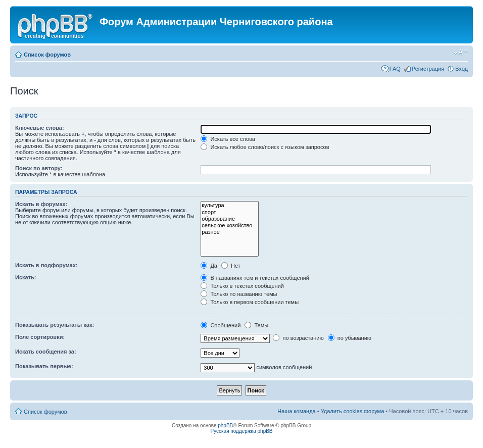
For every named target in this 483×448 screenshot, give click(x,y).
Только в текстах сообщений (242, 286)
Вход (462, 69)
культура (230, 205)
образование (230, 219)
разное (230, 232)
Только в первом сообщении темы (250, 302)
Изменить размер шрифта (461, 53)
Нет (231, 266)
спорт (230, 212)
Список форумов (47, 55)
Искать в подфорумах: (46, 265)
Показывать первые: (44, 366)
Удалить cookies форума (353, 411)
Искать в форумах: (41, 204)
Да (209, 266)
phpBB (225, 426)
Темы (256, 325)
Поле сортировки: (40, 337)
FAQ (395, 69)
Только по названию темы (239, 294)
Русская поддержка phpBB (241, 431)
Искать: (26, 277)
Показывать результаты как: (55, 325)
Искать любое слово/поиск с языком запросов (265, 147)
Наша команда (296, 411)
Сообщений (221, 325)
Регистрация (428, 69)
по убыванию (350, 338)
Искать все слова (228, 139)
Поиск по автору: (39, 168)
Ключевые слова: (40, 128)
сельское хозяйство (230, 226)
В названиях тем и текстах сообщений (255, 278)
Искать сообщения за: (46, 352)
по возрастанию (298, 338)
